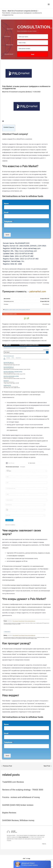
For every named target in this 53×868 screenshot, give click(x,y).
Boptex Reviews (9, 813)
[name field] (33, 37)
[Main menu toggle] (49, 4)
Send (7, 235)
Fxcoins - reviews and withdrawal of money (21, 797)
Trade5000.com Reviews (13, 782)
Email (7, 213)
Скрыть (11, 127)
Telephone (9, 222)
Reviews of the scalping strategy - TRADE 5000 (23, 790)
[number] (33, 49)
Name (7, 204)
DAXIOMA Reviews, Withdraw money (18, 820)
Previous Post (6, 766)
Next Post (48, 766)
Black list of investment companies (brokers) (17, 92)
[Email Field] (33, 43)
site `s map (26, 858)
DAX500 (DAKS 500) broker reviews (18, 805)
